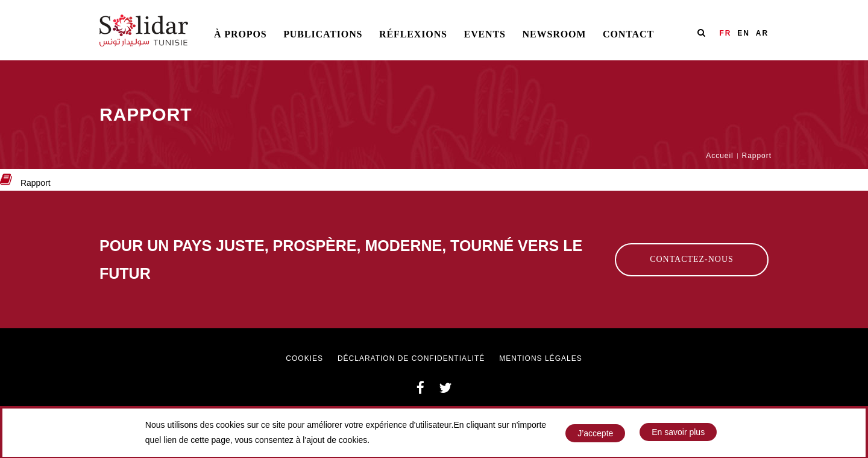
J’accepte (595, 436)
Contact (628, 34)
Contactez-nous (692, 259)
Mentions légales (540, 358)
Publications (323, 34)
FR (725, 33)
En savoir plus (678, 435)
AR (762, 33)
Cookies (304, 358)
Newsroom (555, 34)
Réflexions (413, 34)
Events (485, 34)
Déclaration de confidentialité (411, 358)
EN (744, 33)
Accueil (719, 156)
